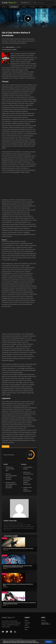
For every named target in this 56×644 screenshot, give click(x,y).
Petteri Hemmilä (10, 47)
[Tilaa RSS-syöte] (29, 3)
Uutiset (24, 7)
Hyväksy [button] (49, 642)
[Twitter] (7, 632)
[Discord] (3, 632)
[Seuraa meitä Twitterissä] (24, 3)
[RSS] (15, 632)
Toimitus (49, 7)
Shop (41, 7)
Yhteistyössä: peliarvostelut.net (46, 623)
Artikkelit (33, 7)
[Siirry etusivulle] (9, 3)
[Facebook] (11, 632)
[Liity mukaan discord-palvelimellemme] (22, 3)
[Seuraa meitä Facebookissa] (27, 3)
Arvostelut (14, 7)
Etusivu (4, 7)
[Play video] (28, 19)
